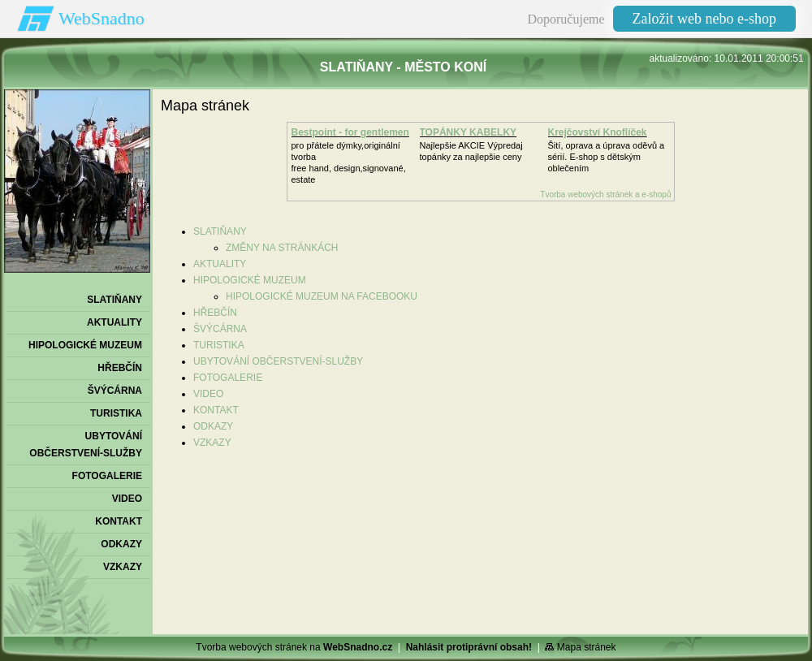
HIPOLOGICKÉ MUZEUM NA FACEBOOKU (322, 296)
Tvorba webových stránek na (294, 647)
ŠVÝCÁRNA (220, 329)
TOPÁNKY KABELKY (469, 132)
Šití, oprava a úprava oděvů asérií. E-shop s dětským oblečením (607, 157)
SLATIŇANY (220, 231)
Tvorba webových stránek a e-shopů (605, 194)
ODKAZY (213, 426)
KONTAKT (216, 410)
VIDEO (208, 394)
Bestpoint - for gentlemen (350, 132)
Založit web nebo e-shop (704, 19)
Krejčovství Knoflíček (598, 132)
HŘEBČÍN (215, 313)
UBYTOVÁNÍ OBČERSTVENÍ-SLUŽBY (278, 361)
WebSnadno (101, 18)
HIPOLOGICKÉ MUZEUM (250, 280)
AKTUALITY (220, 264)
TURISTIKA (219, 345)
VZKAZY (212, 443)
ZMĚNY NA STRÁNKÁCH (282, 248)
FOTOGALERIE (228, 378)
